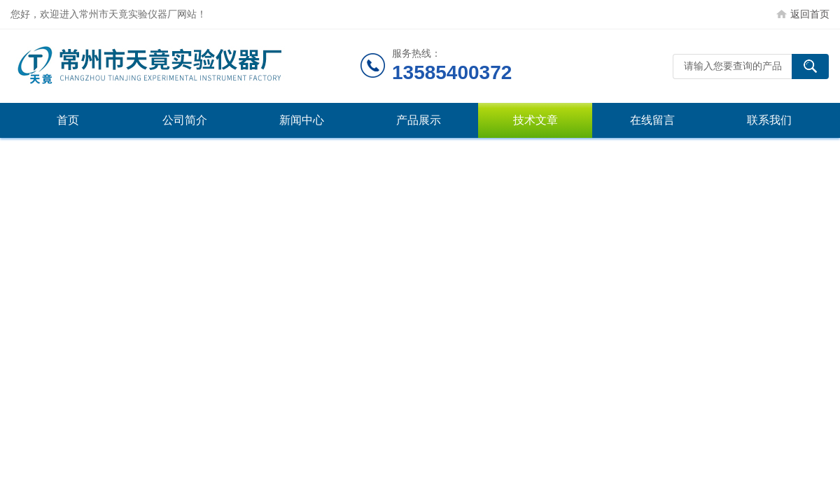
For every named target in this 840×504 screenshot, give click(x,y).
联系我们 (769, 120)
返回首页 (810, 14)
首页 (68, 120)
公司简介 (185, 120)
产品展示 (419, 120)
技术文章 (535, 120)
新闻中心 (302, 120)
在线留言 (652, 120)
